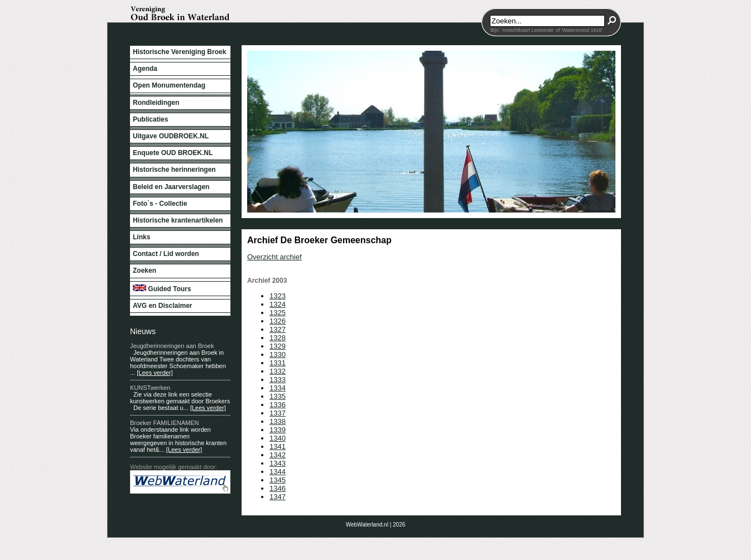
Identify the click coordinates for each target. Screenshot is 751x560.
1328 (278, 338)
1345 (278, 480)
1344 (278, 472)
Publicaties (150, 119)
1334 (278, 388)
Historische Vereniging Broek (179, 52)
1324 (278, 304)
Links (141, 237)
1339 (278, 430)
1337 (278, 413)
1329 (278, 346)
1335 (278, 396)
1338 (278, 421)
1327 (278, 329)
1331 (278, 363)
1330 (278, 354)
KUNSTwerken (150, 388)
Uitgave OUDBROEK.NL (171, 136)
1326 (278, 321)
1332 (278, 371)
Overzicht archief (275, 257)
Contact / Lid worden (166, 254)
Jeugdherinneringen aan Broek (172, 346)
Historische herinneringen (174, 170)
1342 (278, 455)
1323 (278, 296)
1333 (278, 380)
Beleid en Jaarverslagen (171, 187)
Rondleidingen (156, 103)
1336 (278, 405)
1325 (278, 313)
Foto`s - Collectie (160, 204)
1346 (278, 488)
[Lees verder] (155, 373)
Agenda (145, 69)
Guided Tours (162, 289)
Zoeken (145, 271)
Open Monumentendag (169, 85)
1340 (278, 438)
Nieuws (143, 331)
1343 (278, 463)
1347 (278, 497)
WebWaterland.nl (367, 525)
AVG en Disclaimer (163, 306)
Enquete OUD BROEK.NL (173, 153)
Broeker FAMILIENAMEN (164, 423)
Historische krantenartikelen (178, 220)
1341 (278, 446)
